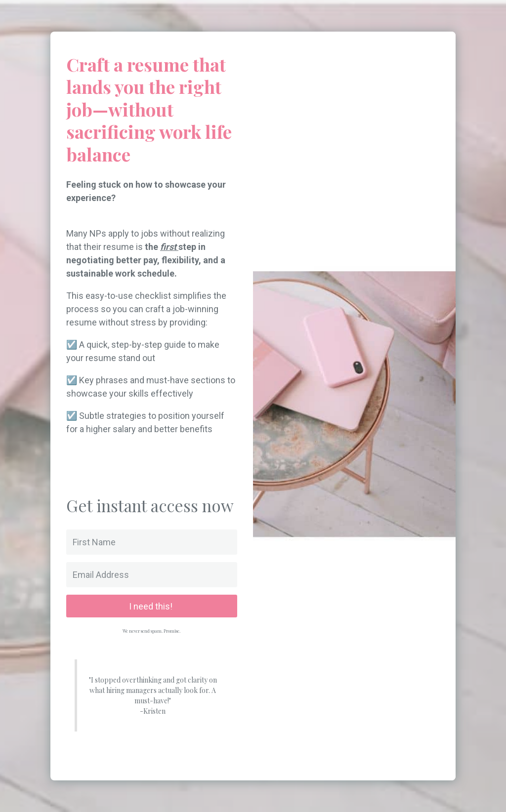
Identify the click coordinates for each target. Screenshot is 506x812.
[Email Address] (152, 575)
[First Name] (152, 542)
